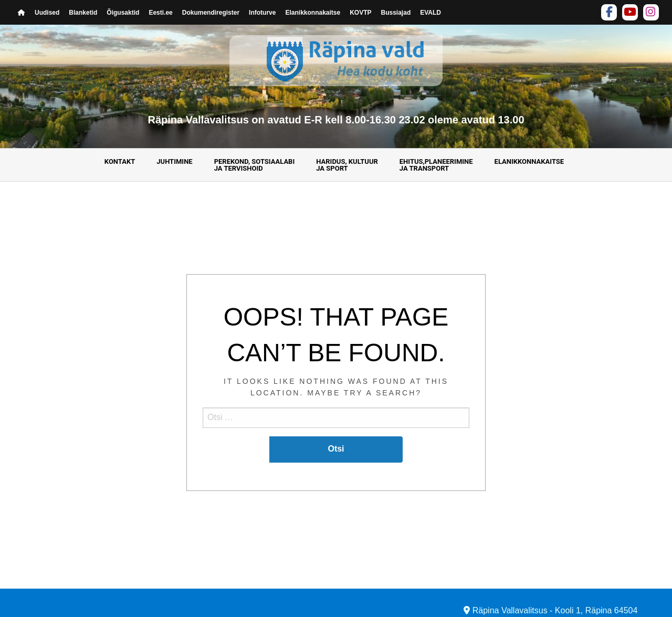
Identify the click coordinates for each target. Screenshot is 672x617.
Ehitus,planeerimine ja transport (436, 165)
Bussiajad (396, 13)
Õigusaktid (123, 13)
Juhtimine (174, 161)
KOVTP (360, 13)
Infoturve (262, 13)
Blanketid (83, 13)
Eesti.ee (160, 13)
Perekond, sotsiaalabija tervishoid (255, 165)
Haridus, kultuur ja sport (347, 165)
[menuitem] (122, 165)
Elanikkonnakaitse (313, 13)
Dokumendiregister (211, 13)
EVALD (430, 13)
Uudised (47, 13)
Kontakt (120, 161)
